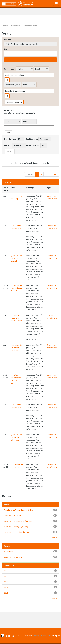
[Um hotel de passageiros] (16, 227)
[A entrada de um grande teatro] (16, 258)
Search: (7, 40)
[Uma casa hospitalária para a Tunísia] (17, 318)
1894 (6, 576)
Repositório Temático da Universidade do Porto (19, 26)
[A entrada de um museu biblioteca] (16, 348)
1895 (6, 571)
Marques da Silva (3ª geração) (16, 527)
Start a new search (14, 102)
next (55, 174)
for (6, 49)
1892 (6, 587)
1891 (6, 593)
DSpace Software (25, 636)
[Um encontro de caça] (16, 197)
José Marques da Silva (13, 515)
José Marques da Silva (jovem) (16, 532)
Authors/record (33, 145)
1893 (6, 582)
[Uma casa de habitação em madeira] (16, 288)
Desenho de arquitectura (52, 197)
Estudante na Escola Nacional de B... (18, 510)
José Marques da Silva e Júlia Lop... (18, 521)
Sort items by (32, 139)
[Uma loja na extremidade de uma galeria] (16, 379)
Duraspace (56, 636)
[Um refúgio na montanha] (17, 466)
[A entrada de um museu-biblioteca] (16, 437)
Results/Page (10, 139)
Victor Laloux (9, 551)
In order (8, 145)
